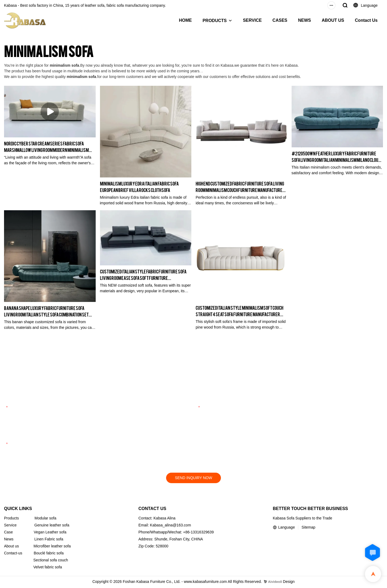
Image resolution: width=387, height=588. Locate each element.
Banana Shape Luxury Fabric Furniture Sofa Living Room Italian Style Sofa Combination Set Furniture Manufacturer (46, 311)
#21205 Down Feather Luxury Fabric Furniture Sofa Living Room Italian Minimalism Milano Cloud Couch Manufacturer (336, 157)
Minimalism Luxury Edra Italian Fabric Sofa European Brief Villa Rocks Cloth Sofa (139, 186)
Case (8, 533)
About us (11, 547)
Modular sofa (46, 519)
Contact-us (13, 554)
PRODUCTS (215, 21)
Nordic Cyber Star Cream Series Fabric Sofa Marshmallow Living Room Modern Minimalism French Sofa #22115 (46, 147)
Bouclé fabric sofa (49, 554)
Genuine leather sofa (52, 526)
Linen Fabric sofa (49, 540)
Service (10, 526)
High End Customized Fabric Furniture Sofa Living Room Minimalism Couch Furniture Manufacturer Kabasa (240, 187)
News (9, 540)
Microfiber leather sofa (52, 547)
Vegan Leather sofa (50, 533)
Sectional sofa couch (51, 561)
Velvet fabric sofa (48, 568)
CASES (280, 20)
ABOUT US (333, 20)
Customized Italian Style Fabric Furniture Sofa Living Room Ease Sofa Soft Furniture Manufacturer (143, 275)
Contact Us (366, 20)
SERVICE (252, 20)
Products (11, 519)
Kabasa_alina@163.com (171, 526)
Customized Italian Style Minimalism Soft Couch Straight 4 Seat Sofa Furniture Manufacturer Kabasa (239, 311)
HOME (185, 20)
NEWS (304, 20)
